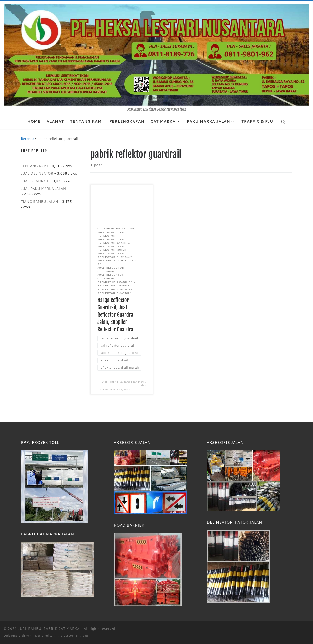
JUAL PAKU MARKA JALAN (43, 188)
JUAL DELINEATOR (37, 173)
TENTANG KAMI (34, 166)
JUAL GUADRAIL (35, 181)
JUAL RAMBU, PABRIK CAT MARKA (49, 629)
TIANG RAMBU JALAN (39, 201)
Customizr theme (76, 636)
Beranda (27, 139)
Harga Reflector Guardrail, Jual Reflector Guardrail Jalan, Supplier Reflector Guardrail (117, 315)
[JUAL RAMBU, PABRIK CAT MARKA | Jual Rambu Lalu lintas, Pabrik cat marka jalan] (156, 54)
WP (29, 636)
